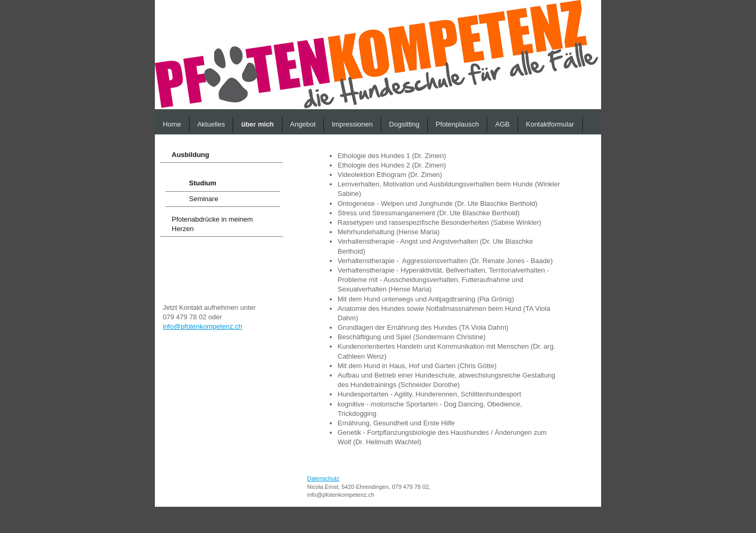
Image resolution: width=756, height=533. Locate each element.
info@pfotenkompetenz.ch (202, 326)
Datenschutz (323, 478)
